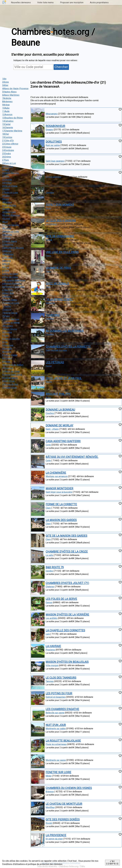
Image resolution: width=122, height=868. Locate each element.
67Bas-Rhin (8, 290)
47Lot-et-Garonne (11, 225)
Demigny (50, 193)
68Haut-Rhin (8, 293)
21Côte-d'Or (8, 141)
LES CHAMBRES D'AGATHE (62, 709)
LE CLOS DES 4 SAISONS (61, 221)
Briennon (50, 792)
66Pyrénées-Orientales (13, 287)
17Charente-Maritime (12, 131)
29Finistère (8, 167)
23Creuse (7, 147)
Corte (48, 445)
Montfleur (50, 807)
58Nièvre (6, 261)
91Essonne (8, 368)
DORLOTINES (54, 142)
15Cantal (6, 124)
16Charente (8, 128)
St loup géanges (53, 177)
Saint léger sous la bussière (59, 492)
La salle (49, 555)
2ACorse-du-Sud (10, 384)
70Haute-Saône (10, 300)
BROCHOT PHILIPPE (58, 394)
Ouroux (49, 602)
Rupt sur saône (53, 145)
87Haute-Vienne (10, 355)
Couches (50, 319)
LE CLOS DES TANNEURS (61, 678)
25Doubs (6, 154)
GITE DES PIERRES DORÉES (63, 820)
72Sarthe (6, 306)
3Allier (5, 85)
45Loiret (6, 219)
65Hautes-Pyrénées (12, 284)
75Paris (6, 316)
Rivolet (49, 823)
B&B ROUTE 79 (55, 567)
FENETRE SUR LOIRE (58, 772)
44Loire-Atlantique (11, 215)
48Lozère (7, 228)
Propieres (50, 650)
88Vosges (7, 358)
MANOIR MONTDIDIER (59, 488)
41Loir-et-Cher (9, 206)
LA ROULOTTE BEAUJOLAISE (63, 741)
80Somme (7, 332)
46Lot (5, 222)
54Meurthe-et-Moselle (13, 248)
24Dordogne (8, 150)
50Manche (7, 235)
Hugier (49, 366)
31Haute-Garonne (10, 173)
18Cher (6, 134)
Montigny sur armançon (57, 476)
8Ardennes (7, 102)
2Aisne (5, 82)
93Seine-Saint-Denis (12, 375)
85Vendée (7, 349)
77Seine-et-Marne (11, 323)
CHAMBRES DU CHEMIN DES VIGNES (69, 788)
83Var (5, 342)
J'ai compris (112, 863)
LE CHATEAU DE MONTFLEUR (64, 804)
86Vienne (7, 352)
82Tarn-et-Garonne (11, 339)
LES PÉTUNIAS (55, 362)
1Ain (4, 79)
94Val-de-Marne (10, 378)
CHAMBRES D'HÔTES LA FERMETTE (68, 347)
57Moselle (7, 258)
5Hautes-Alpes (9, 92)
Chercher (61, 67)
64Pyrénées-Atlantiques (14, 280)
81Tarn (5, 336)
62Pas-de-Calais (10, 274)
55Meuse (7, 251)
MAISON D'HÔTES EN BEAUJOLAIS (67, 662)
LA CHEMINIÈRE (56, 473)
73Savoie (7, 310)
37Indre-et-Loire (10, 193)
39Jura (5, 199)
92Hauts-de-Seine (11, 371)
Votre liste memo (45, 3)
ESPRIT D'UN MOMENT (60, 205)
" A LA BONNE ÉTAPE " (59, 299)
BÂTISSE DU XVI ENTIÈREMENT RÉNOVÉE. (72, 457)
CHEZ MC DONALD (57, 284)
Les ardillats (52, 618)
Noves (49, 382)
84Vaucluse (8, 345)
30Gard (6, 170)
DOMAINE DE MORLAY (59, 425)
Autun (48, 397)
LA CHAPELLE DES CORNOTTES (65, 630)
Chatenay (50, 587)
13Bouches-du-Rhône (12, 118)
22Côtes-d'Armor (10, 144)
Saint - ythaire (52, 429)
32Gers (6, 176)
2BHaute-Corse (9, 388)
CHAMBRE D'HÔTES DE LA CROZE (67, 552)
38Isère (6, 196)
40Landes (7, 202)
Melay (49, 776)
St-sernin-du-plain (54, 839)
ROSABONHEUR (55, 126)
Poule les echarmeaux (56, 744)
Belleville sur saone (55, 713)
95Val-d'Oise (8, 381)
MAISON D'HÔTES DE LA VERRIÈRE (67, 615)
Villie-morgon (52, 665)
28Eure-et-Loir (9, 163)
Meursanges (52, 114)
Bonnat (49, 240)
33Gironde (7, 180)
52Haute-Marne (10, 241)
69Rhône (6, 297)
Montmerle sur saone (56, 760)
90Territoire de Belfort (13, 365)
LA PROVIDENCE (56, 835)
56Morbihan (8, 254)
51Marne (6, 238)
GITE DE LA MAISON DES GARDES (66, 536)
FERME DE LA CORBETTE (61, 504)
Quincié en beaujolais (56, 697)
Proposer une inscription (72, 3)
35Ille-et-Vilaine (10, 186)
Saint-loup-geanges (55, 161)
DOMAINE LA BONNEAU (60, 410)
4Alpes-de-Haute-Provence (15, 89)
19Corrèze (7, 137)
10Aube (6, 108)
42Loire (6, 209)
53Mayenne (8, 245)
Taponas (50, 681)
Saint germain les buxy (56, 350)
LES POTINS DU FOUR (59, 693)
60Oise (6, 267)
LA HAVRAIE (53, 646)
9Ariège (6, 105)
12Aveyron (7, 115)
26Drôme (7, 157)
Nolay (48, 208)
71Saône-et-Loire (11, 303)
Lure (48, 634)
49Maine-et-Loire (10, 232)
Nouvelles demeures (21, 3)
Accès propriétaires (99, 3)
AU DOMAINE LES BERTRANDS (65, 331)
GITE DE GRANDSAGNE (60, 236)
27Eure (5, 160)
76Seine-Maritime (11, 319)
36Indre (6, 189)
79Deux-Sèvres (10, 329)
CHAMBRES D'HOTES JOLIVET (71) (67, 583)
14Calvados (8, 121)
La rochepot (51, 224)
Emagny (49, 130)
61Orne (6, 271)
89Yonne (6, 362)
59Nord (6, 264)
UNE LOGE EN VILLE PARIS (62, 252)
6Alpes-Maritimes (11, 95)
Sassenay (50, 303)
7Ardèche (7, 98)
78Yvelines (7, 326)
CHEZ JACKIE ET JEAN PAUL (64, 378)
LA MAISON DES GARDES (61, 520)
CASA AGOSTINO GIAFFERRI (63, 441)
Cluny (48, 508)
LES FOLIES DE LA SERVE (61, 599)
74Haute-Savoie (10, 313)
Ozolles (49, 571)
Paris (48, 256)
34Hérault (7, 183)
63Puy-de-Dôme (10, 277)
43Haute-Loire (9, 212)
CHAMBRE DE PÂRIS (58, 268)
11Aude (6, 111)
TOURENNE (53, 315)
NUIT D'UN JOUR (56, 725)
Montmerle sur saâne (56, 729)
